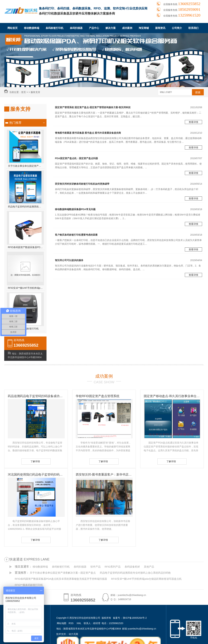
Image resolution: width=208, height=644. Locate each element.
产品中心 (94, 28)
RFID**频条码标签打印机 (29, 585)
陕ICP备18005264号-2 (135, 618)
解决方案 (111, 28)
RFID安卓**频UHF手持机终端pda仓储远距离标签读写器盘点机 (25, 288)
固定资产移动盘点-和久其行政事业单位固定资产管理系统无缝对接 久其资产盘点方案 (172, 396)
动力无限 (73, 634)
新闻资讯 (160, 28)
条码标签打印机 (55, 28)
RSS (71, 623)
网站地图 (62, 623)
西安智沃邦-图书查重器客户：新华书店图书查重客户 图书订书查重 (104, 475)
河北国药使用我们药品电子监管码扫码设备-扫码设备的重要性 (36, 475)
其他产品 (149, 567)
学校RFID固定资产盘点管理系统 (98, 396)
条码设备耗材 (132, 567)
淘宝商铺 (144, 28)
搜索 (198, 92)
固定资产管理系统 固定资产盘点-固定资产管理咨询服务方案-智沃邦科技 (93, 107)
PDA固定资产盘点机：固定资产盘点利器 (76, 158)
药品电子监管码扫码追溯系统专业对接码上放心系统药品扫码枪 (25, 207)
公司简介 (177, 28)
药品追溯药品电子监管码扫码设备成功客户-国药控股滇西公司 (36, 396)
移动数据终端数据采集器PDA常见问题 (75, 209)
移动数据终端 (32, 28)
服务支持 (35, 92)
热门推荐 (15, 123)
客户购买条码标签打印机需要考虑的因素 (76, 235)
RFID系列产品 (113, 567)
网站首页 (13, 28)
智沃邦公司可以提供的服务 (69, 260)
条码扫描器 (76, 28)
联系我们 (193, 28)
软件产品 (96, 567)
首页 (24, 92)
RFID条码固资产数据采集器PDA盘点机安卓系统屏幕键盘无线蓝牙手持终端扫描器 (25, 247)
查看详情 (193, 122)
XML (79, 623)
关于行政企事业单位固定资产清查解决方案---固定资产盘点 (25, 166)
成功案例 (127, 28)
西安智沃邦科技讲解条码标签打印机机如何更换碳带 (82, 184)
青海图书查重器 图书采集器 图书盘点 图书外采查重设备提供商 (88, 133)
